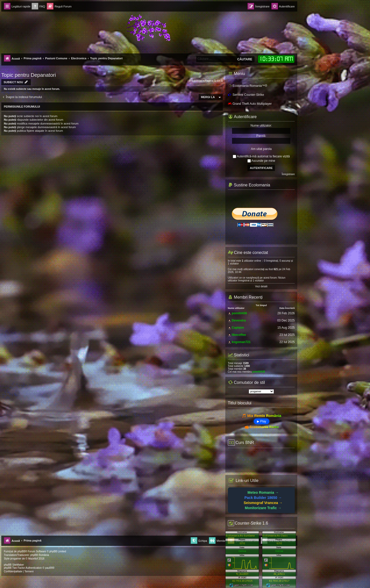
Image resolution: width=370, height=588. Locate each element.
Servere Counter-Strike (246, 95)
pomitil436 (239, 313)
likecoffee (239, 335)
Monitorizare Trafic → (263, 508)
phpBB (21, 551)
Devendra (239, 320)
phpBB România (40, 555)
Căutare (245, 59)
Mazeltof (33, 559)
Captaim (238, 328)
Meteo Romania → (263, 492)
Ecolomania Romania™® (248, 86)
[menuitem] (38, 7)
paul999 (50, 568)
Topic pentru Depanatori (29, 75)
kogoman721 (241, 342)
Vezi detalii (261, 286)
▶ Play (262, 421)
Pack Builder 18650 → (263, 498)
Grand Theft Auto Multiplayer (250, 104)
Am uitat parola (261, 149)
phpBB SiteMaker (14, 565)
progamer (16, 559)
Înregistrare (288, 174)
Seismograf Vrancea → (263, 503)
